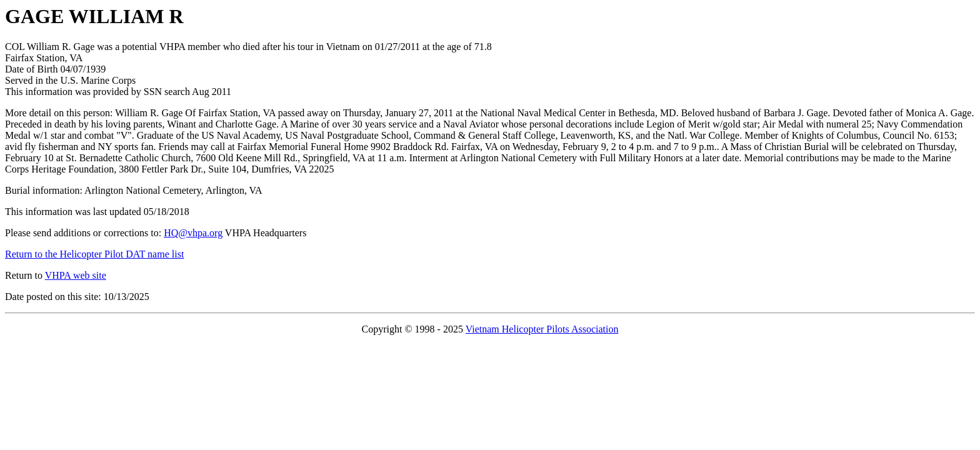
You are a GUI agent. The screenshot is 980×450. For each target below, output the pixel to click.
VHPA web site (76, 275)
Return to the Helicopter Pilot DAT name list (94, 254)
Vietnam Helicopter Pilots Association (542, 329)
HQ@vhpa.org (193, 233)
